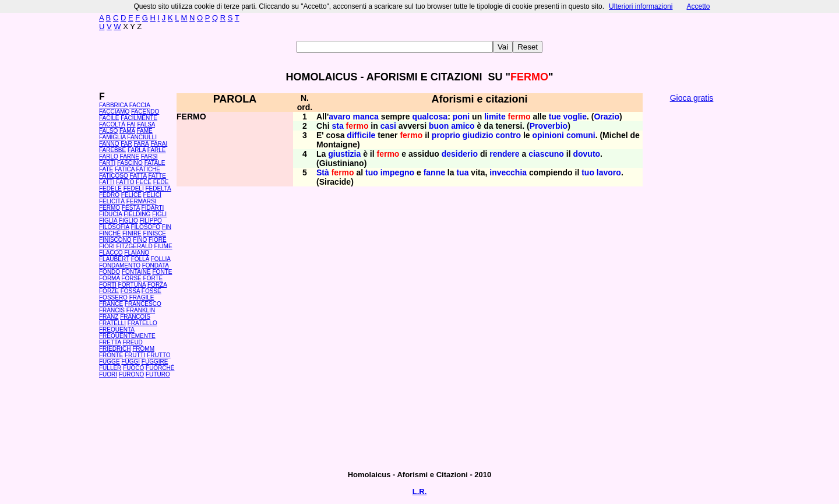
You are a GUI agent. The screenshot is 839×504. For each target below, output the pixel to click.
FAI (131, 124)
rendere (504, 154)
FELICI (152, 195)
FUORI (108, 374)
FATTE (157, 176)
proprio (446, 135)
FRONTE (111, 355)
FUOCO (133, 368)
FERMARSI (142, 201)
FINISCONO (115, 240)
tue (555, 117)
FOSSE (151, 291)
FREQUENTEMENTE (127, 336)
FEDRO (109, 195)
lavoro (609, 172)
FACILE (109, 118)
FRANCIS (112, 310)
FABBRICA (113, 105)
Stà (323, 172)
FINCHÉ (110, 233)
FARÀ (141, 144)
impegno (397, 172)
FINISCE (155, 233)
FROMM (143, 349)
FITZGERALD (134, 246)
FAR (126, 144)
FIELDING (137, 214)
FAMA (127, 131)
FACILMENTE (139, 118)
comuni (581, 135)
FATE (106, 169)
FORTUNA (132, 285)
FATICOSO (114, 176)
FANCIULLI (142, 137)
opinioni (548, 135)
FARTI (107, 163)
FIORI (107, 246)
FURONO (131, 374)
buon (439, 126)
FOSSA (130, 291)
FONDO (110, 272)
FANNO (109, 144)
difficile (361, 135)
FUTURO (158, 374)
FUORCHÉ (160, 368)
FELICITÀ (112, 201)
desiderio (460, 154)
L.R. (420, 491)
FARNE (130, 156)
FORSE (131, 278)
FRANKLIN (141, 310)
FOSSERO (113, 297)
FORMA (110, 278)
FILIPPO (150, 221)
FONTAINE (136, 272)
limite (495, 117)
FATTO (125, 182)
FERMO (110, 208)
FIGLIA (108, 221)
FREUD (132, 342)
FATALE (155, 163)
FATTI (107, 182)
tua (462, 172)
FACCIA (140, 105)
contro (509, 135)
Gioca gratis (692, 98)
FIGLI (159, 214)
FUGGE (110, 362)
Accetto (698, 6)
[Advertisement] (692, 286)
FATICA (125, 169)
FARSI (149, 156)
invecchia (508, 172)
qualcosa (430, 117)
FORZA (157, 285)
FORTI (108, 285)
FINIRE (132, 233)
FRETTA (110, 342)
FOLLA (140, 259)
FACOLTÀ (112, 124)
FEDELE (110, 188)
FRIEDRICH (115, 349)
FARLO (109, 156)
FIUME (163, 246)
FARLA (137, 150)
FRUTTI (135, 355)
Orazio (607, 117)
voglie (575, 117)
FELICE (131, 195)
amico (463, 126)
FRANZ (109, 317)
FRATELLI (112, 323)
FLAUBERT (114, 259)
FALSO (108, 131)
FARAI (159, 144)
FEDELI (134, 188)
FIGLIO (128, 221)
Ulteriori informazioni (641, 6)
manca (365, 117)
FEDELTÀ (158, 188)
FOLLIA (161, 259)
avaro (339, 117)
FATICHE (148, 169)
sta (337, 126)
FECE (144, 182)
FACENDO (145, 112)
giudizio (478, 135)
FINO (140, 240)
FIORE (158, 240)
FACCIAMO (114, 112)
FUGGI (131, 362)
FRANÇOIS (135, 317)
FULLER (110, 368)
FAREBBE (112, 150)
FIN (167, 227)
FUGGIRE (155, 362)
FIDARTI (153, 208)
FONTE (163, 272)
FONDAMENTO (120, 265)
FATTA (138, 176)
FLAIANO (137, 253)
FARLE (157, 150)
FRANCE (111, 304)
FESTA (131, 208)
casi (388, 126)
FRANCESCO (143, 304)
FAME (145, 131)
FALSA (146, 124)
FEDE (161, 182)
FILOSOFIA (114, 227)
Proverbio (549, 126)
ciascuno (546, 154)
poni (461, 117)
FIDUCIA (110, 214)
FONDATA (156, 265)
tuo (372, 172)
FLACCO (111, 253)
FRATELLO (142, 323)
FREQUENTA (117, 329)
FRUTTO (158, 355)
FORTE (153, 278)
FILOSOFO (145, 227)
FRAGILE (142, 297)
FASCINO (130, 163)
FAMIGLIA (112, 137)
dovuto (586, 154)
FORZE (109, 291)
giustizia (344, 154)
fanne (434, 172)
